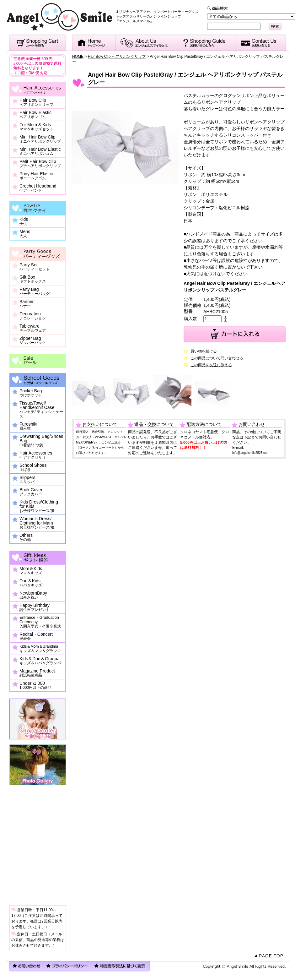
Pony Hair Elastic (36, 176)
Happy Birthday (35, 607)
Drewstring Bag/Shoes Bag (41, 441)
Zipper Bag (33, 340)
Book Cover (31, 492)
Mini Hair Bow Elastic (40, 151)
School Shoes (33, 467)
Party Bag (35, 291)
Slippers (27, 480)
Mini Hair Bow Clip (40, 139)
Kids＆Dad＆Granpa (40, 661)
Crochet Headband (38, 188)
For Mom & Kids (36, 127)
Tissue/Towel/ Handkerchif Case (41, 410)
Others (26, 537)
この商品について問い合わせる (217, 358)
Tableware (33, 328)
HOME (78, 57)
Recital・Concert (36, 636)
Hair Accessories (36, 455)
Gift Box (33, 279)
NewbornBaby (33, 595)
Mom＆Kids (31, 571)
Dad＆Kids (31, 583)
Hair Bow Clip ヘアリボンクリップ (117, 57)
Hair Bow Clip (36, 102)
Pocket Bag (31, 393)
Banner (27, 304)
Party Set (35, 267)
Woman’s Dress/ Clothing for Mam (37, 523)
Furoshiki (28, 426)
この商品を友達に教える (211, 365)
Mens (25, 234)
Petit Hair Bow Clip (40, 164)
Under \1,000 (35, 685)
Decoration (33, 316)
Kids (24, 221)
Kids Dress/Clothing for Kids (39, 506)
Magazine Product (37, 673)
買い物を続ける (204, 351)
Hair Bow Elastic (35, 115)
